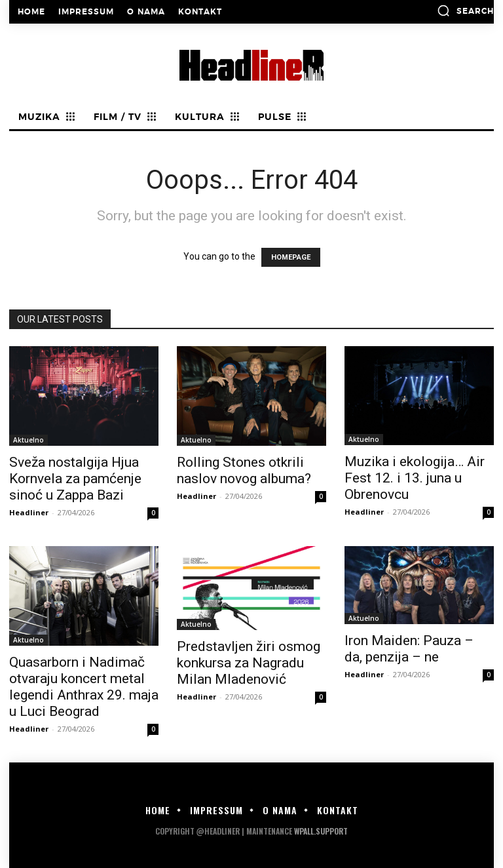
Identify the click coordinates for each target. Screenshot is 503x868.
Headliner (29, 512)
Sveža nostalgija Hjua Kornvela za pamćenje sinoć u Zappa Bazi (75, 479)
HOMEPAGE (291, 257)
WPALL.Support (321, 831)
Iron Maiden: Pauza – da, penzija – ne (409, 649)
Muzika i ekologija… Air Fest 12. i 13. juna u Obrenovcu (415, 478)
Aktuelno (28, 440)
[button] (465, 10)
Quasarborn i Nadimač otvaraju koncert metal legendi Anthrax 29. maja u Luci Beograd (84, 687)
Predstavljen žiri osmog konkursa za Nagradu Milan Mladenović (249, 663)
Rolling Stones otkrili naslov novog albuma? (244, 470)
